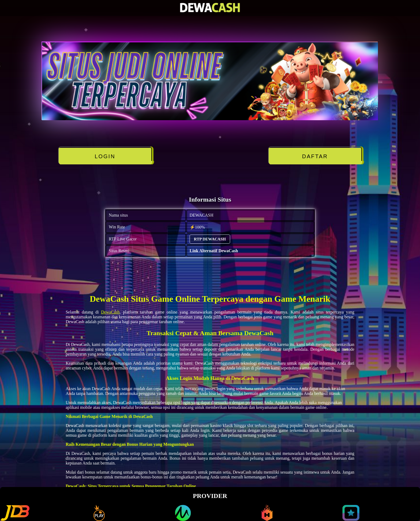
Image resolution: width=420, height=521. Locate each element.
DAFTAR (315, 156)
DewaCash (110, 312)
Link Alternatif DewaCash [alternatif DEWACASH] (214, 251)
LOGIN (105, 156)
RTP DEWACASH (210, 239)
